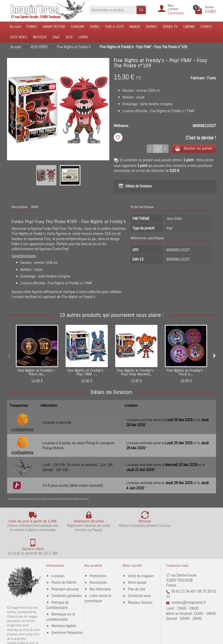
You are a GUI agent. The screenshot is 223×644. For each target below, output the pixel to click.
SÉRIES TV (170, 27)
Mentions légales (64, 607)
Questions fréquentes (67, 614)
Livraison (58, 557)
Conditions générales (67, 577)
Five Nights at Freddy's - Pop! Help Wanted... (136, 373)
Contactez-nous (139, 577)
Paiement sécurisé (65, 570)
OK (141, 10)
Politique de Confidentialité (57, 586)
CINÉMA (189, 27)
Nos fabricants (100, 570)
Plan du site (136, 570)
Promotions (98, 557)
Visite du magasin (141, 557)
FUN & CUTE (115, 27)
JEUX (69, 37)
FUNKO (32, 27)
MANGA (135, 27)
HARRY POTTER (54, 27)
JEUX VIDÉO (19, 37)
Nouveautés (98, 563)
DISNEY (151, 27)
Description (20, 207)
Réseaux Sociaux (140, 584)
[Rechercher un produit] (113, 10)
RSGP (35, 207)
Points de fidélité (64, 563)
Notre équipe (137, 563)
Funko (212, 78)
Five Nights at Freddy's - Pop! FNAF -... (87, 373)
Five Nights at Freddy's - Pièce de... (37, 373)
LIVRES (83, 37)
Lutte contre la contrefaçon (98, 579)
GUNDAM (77, 27)
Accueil (15, 27)
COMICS (206, 27)
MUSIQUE (40, 37)
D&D (56, 37)
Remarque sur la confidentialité (61, 598)
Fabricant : (198, 78)
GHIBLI (95, 27)
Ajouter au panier (193, 149)
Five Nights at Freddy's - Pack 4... (186, 373)
